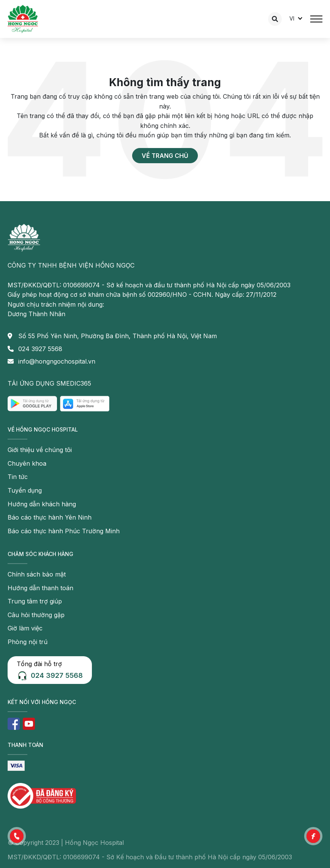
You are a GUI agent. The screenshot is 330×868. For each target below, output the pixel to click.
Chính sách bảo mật (37, 574)
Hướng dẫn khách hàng (42, 504)
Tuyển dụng (25, 490)
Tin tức (18, 477)
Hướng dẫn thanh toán (40, 588)
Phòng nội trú (28, 642)
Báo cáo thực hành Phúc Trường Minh (64, 531)
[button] (17, 836)
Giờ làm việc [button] (25, 628)
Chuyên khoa (27, 463)
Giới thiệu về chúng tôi (40, 450)
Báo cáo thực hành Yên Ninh (50, 517)
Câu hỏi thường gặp (36, 615)
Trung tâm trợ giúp (35, 601)
